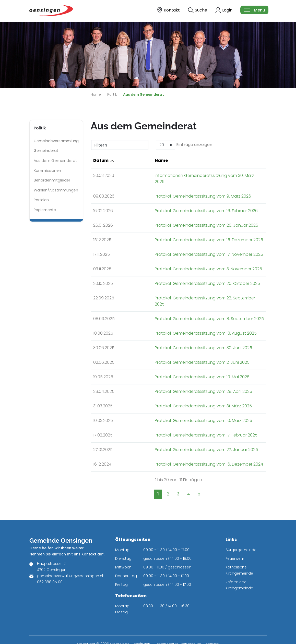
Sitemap (211, 632)
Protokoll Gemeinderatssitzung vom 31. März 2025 (173, 394)
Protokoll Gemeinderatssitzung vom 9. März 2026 (173, 190)
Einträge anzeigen (184, 145)
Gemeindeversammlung (56, 141)
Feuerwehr (235, 546)
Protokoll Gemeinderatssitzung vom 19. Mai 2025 (172, 365)
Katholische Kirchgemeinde (239, 558)
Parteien (41, 200)
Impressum (191, 632)
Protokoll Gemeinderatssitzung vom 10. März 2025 (173, 408)
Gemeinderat (46, 151)
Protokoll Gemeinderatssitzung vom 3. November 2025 (178, 263)
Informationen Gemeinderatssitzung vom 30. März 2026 (180, 175)
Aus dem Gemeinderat (55, 162)
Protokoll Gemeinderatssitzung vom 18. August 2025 (176, 321)
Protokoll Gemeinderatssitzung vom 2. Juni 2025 (172, 350)
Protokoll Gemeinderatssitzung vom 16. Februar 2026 (176, 205)
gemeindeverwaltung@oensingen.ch (71, 564)
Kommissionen (47, 171)
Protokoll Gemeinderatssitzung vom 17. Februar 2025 (176, 423)
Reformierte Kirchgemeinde (239, 573)
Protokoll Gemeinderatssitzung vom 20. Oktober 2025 (177, 277)
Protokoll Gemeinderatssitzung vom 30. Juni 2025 (173, 336)
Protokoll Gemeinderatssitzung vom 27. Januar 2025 (176, 437)
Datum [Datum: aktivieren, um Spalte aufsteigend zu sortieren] (101, 160)
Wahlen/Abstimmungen (56, 190)
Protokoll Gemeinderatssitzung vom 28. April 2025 (173, 379)
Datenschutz (167, 632)
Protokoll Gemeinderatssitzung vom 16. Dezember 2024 (179, 452)
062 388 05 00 (50, 570)
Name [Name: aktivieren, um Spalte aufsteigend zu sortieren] (131, 160)
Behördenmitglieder (52, 180)
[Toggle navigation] (254, 10)
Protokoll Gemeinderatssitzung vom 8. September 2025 (179, 306)
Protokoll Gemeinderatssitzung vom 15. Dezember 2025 (179, 234)
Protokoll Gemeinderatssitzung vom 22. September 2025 (180, 292)
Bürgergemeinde (241, 538)
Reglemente (45, 210)
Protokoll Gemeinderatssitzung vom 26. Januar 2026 (176, 219)
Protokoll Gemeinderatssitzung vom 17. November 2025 (179, 248)
